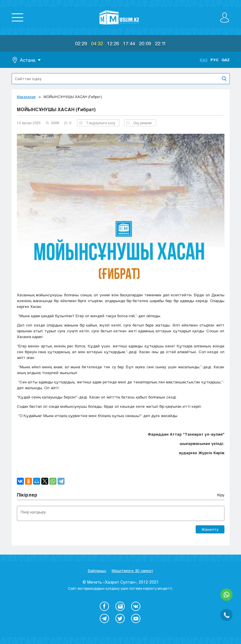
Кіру (221, 495)
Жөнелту (210, 529)
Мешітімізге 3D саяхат (132, 571)
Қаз (204, 60)
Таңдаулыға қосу (97, 123)
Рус (215, 60)
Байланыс (97, 571)
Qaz (226, 60)
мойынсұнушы (74, 406)
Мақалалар (26, 97)
